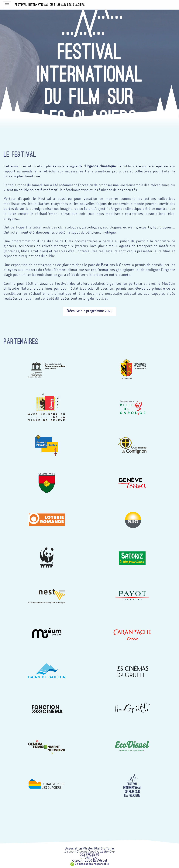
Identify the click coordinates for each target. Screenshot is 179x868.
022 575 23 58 (89, 855)
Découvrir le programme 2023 (90, 311)
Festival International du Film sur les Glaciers (50, 5)
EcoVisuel (100, 861)
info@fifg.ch (90, 858)
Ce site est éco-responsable (92, 864)
